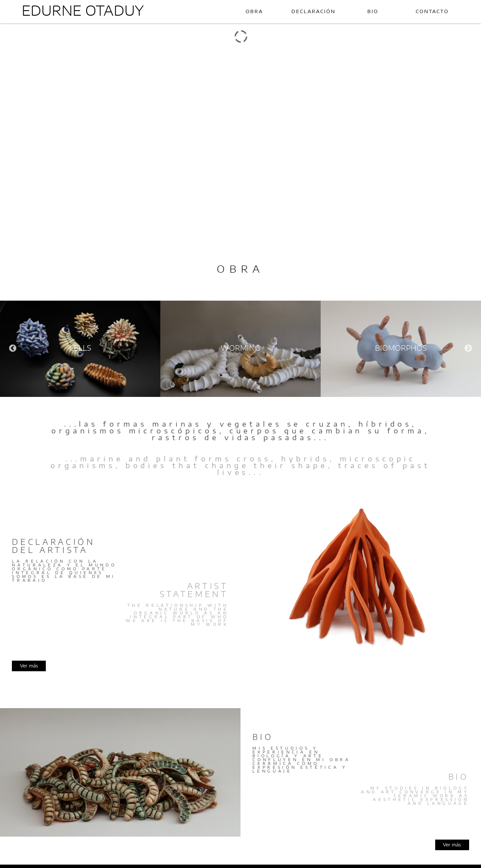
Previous (13, 349)
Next (468, 349)
